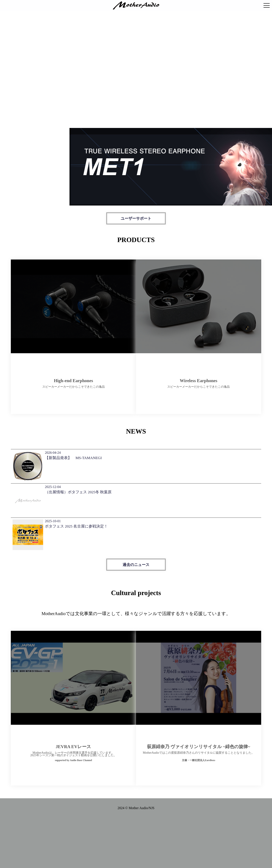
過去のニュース (136, 559)
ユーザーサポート (136, 218)
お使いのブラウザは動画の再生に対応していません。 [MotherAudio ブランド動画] (136, 66)
